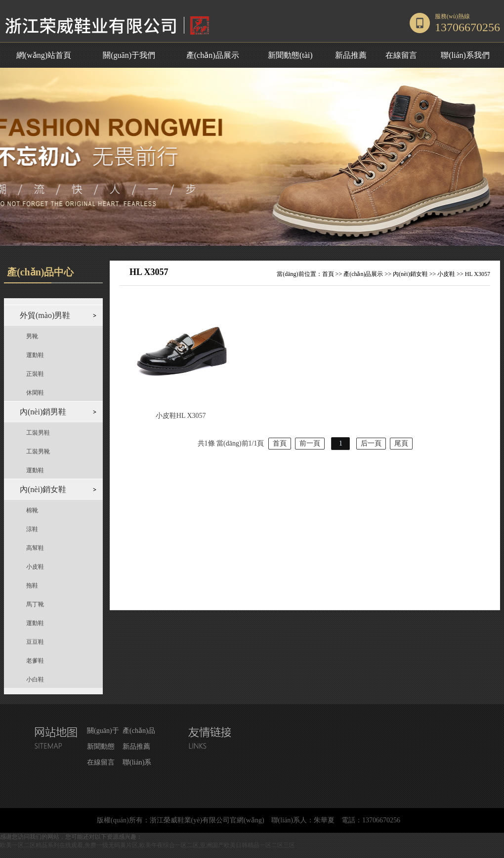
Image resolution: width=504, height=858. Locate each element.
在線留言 (401, 55)
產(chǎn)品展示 (213, 55)
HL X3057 (478, 274)
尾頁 (401, 443)
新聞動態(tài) (290, 55)
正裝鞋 (35, 374)
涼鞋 (32, 529)
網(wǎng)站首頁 (44, 55)
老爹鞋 (35, 661)
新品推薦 (351, 55)
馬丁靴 (35, 604)
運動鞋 (35, 355)
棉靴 (32, 510)
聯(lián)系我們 (465, 55)
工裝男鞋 (38, 433)
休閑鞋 (35, 393)
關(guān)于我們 (129, 55)
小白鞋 (35, 679)
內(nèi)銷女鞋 (410, 274)
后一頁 (371, 443)
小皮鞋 (35, 567)
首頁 (328, 274)
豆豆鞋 (35, 642)
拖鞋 (32, 586)
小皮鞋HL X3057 (181, 416)
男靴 (32, 336)
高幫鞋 (35, 548)
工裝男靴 (38, 452)
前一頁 (310, 443)
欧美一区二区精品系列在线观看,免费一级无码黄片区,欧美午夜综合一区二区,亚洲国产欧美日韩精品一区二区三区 (147, 845)
